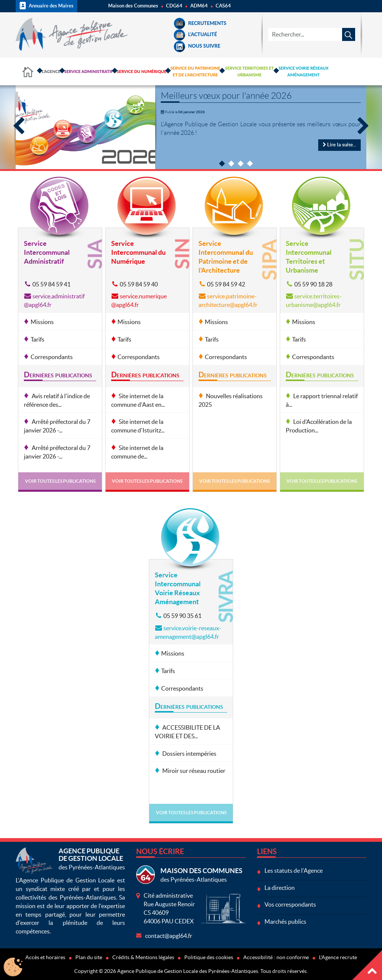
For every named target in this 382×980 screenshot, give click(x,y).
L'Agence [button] (51, 71)
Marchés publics (285, 922)
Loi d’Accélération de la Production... (319, 426)
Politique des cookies (209, 957)
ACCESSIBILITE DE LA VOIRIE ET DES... (187, 732)
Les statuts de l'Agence (294, 870)
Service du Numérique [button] (142, 71)
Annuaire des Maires (46, 6)
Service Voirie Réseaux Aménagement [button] (303, 71)
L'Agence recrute (338, 957)
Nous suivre (197, 46)
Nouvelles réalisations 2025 (231, 400)
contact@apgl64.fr (169, 936)
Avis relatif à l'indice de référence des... (57, 400)
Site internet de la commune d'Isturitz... (138, 426)
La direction (280, 888)
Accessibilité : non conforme (276, 957)
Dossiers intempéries (189, 754)
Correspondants (52, 357)
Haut (367, 965)
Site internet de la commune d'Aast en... (138, 400)
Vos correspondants (290, 904)
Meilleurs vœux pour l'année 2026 (226, 96)
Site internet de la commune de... (137, 452)
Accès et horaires (45, 957)
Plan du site (89, 957)
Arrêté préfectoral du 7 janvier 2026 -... (57, 426)
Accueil (28, 72)
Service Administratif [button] (89, 71)
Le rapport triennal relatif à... (322, 400)
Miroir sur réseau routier (193, 771)
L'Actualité (195, 34)
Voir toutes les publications (60, 481)
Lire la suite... (339, 145)
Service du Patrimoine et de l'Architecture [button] (195, 71)
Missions (42, 322)
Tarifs (37, 339)
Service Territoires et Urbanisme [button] (249, 71)
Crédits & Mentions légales (143, 957)
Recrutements (200, 23)
